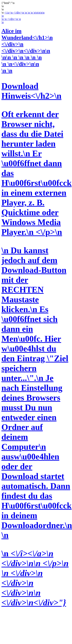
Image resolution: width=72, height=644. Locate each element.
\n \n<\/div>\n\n (20, 64)
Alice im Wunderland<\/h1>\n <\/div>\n (27, 37)
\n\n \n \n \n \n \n (22, 57)
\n (2, 16)
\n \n (36, 337)
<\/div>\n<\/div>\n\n (26, 51)
